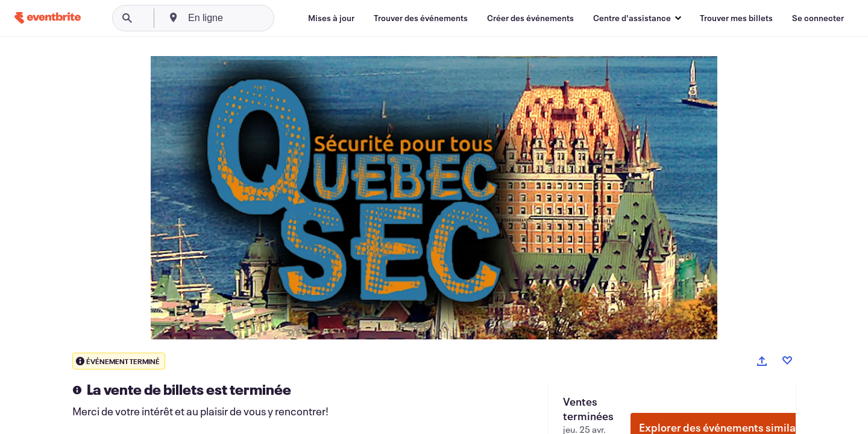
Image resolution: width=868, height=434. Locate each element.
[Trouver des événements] (421, 18)
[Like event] (787, 360)
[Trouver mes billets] (736, 18)
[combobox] (248, 18)
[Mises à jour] (331, 18)
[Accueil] (48, 18)
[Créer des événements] (530, 18)
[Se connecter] (818, 18)
